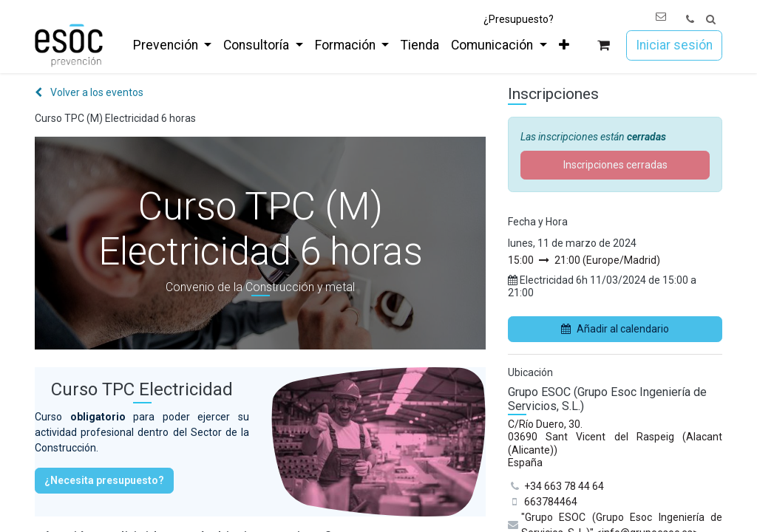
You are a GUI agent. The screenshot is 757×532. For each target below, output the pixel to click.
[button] (711, 20)
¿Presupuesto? (519, 19)
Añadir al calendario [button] (615, 329)
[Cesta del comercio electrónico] (604, 45)
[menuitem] (172, 45)
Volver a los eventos (89, 92)
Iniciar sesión (674, 45)
